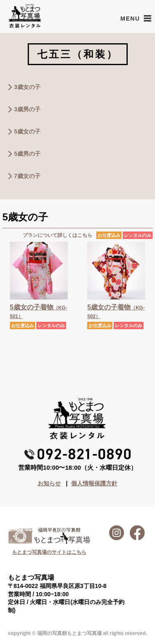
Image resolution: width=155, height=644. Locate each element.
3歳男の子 (27, 109)
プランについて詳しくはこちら (57, 235)
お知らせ (49, 483)
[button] (130, 19)
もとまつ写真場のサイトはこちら (49, 552)
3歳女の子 (27, 87)
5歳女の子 (27, 131)
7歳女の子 (27, 176)
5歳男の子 (27, 154)
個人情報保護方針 (94, 483)
